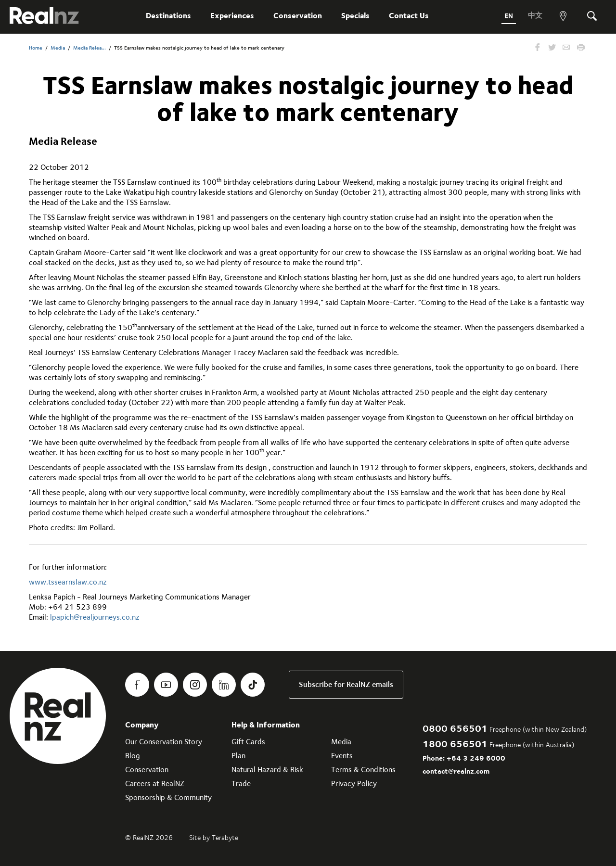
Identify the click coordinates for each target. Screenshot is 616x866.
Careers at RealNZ (155, 783)
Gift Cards (248, 742)
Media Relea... (90, 48)
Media (58, 48)
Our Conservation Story (164, 742)
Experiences (230, 16)
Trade (241, 783)
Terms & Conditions (363, 770)
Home (36, 48)
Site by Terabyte (214, 838)
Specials (353, 16)
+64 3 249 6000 (476, 758)
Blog (133, 756)
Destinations (167, 16)
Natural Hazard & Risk (267, 770)
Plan (238, 756)
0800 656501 (455, 728)
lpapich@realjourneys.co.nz (95, 617)
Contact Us (407, 16)
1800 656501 (455, 744)
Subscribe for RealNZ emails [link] (346, 684)
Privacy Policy (354, 783)
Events (342, 756)
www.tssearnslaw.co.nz (68, 582)
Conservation (296, 16)
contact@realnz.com (456, 771)
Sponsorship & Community (168, 797)
